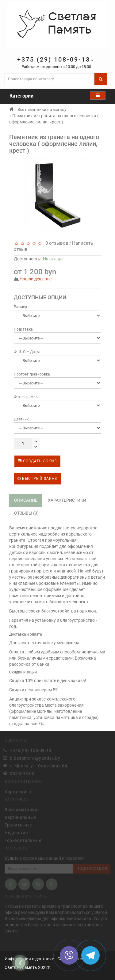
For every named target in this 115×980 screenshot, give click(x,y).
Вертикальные (20, 816)
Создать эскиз (37, 461)
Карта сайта (18, 791)
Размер (20, 307)
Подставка (23, 329)
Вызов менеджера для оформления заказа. (48, 918)
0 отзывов (56, 243)
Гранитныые (18, 824)
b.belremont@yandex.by (35, 757)
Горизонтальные (23, 839)
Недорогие (16, 832)
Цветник (21, 419)
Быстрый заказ (37, 479)
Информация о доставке (29, 959)
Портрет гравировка (32, 374)
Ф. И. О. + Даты (27, 352)
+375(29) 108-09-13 (31, 750)
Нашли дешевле (36, 279)
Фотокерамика (27, 397)
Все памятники (21, 809)
